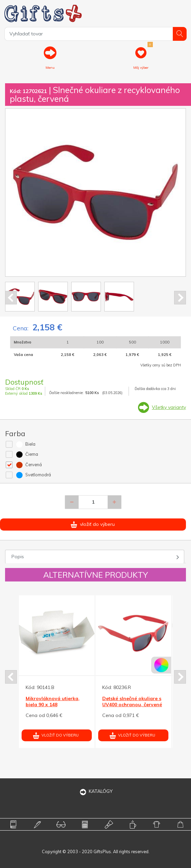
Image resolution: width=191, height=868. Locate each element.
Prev (11, 298)
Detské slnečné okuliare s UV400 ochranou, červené (132, 701)
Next (180, 298)
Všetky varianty (169, 407)
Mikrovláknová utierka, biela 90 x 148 (53, 701)
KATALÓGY (95, 791)
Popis (18, 557)
